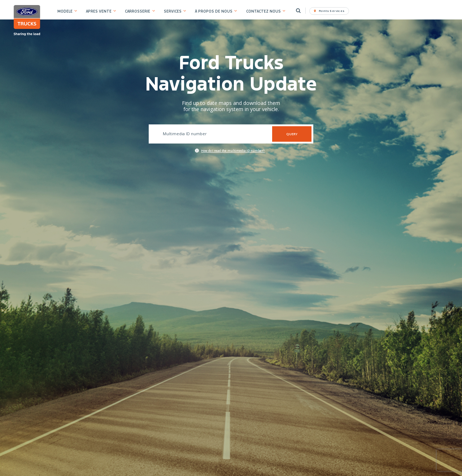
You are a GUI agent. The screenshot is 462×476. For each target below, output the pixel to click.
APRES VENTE (99, 11)
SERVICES (173, 11)
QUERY (292, 134)
